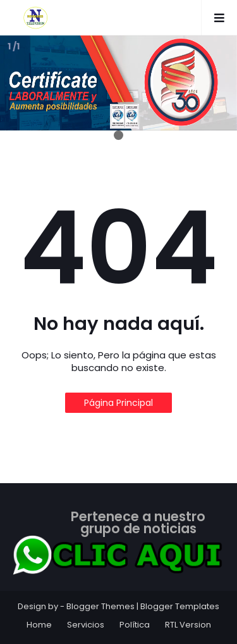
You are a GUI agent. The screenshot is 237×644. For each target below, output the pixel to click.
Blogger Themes (100, 606)
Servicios (86, 625)
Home (39, 625)
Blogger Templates (180, 606)
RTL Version (188, 625)
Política (135, 625)
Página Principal (118, 403)
